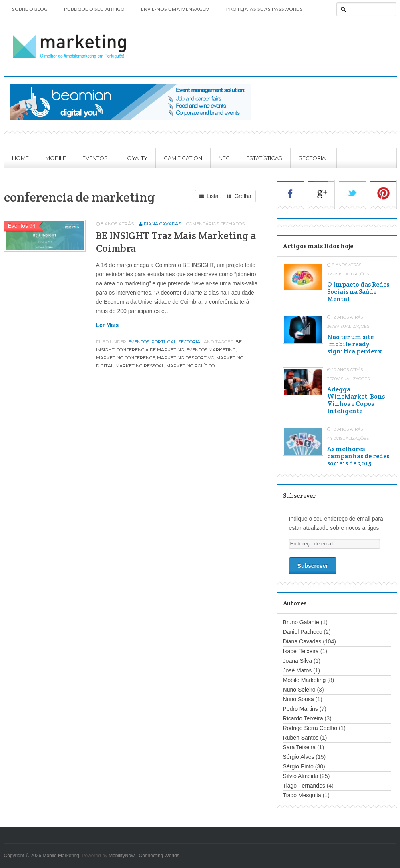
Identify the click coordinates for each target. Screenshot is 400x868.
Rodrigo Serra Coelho (310, 728)
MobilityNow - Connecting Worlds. (145, 856)
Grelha (239, 196)
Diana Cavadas (162, 224)
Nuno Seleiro (299, 690)
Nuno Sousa (298, 699)
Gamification (183, 158)
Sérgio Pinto (298, 766)
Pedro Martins (301, 709)
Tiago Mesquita (302, 795)
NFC (224, 158)
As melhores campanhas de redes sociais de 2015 (358, 456)
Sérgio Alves (299, 757)
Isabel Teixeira (301, 651)
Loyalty (136, 158)
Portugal (164, 342)
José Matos (297, 670)
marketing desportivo (186, 358)
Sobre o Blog (30, 9)
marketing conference (126, 358)
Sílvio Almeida (301, 776)
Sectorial (314, 158)
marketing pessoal (140, 366)
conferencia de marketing (150, 350)
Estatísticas (264, 158)
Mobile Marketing (305, 680)
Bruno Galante (301, 622)
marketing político (190, 366)
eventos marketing (211, 350)
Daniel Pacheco (303, 632)
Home (20, 158)
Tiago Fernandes (304, 786)
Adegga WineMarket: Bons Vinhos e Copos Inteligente (356, 400)
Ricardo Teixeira (303, 718)
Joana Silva (297, 661)
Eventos (95, 158)
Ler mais (108, 325)
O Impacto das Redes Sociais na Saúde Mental (358, 292)
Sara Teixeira (299, 747)
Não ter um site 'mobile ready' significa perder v (354, 344)
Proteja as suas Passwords (264, 9)
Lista (209, 196)
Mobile (56, 158)
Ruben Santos (301, 738)
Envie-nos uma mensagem (175, 9)
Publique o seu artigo (94, 9)
